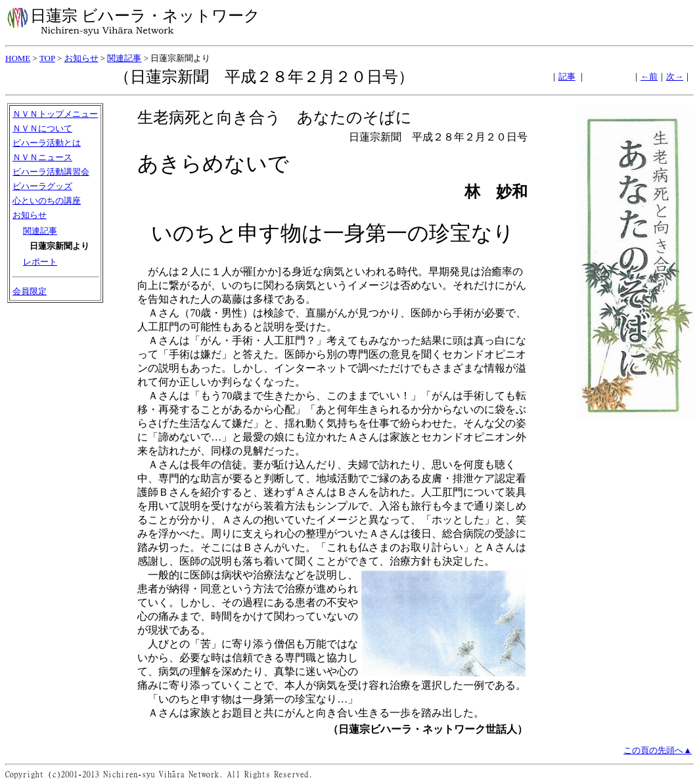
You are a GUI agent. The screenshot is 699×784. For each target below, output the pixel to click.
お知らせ (81, 58)
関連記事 (124, 58)
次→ (675, 76)
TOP (47, 58)
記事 (567, 76)
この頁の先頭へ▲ (658, 750)
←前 (649, 76)
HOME (18, 58)
